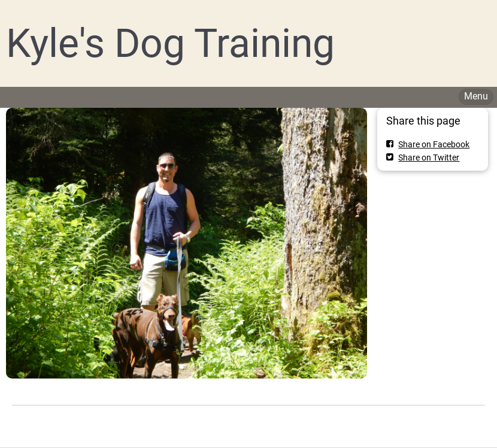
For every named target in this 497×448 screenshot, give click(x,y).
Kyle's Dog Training (170, 43)
